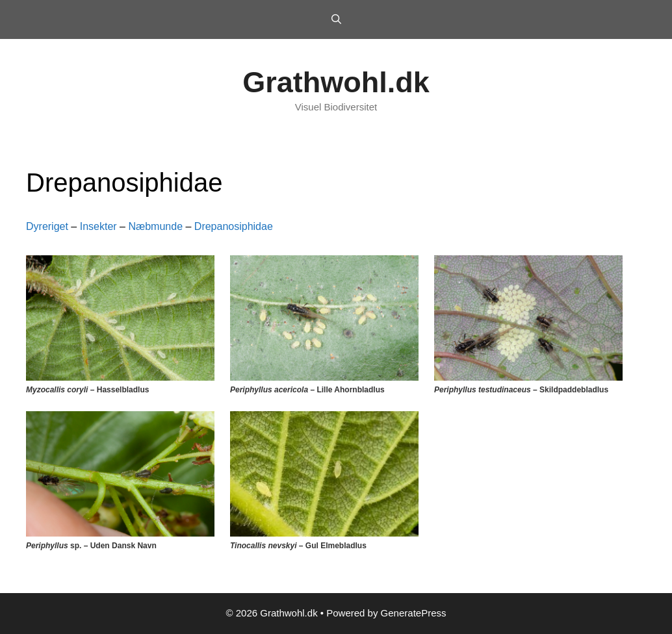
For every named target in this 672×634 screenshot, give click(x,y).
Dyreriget (47, 226)
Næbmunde (155, 226)
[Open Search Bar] (336, 19)
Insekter (98, 226)
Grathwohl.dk (336, 82)
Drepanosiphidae (234, 226)
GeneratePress (414, 613)
